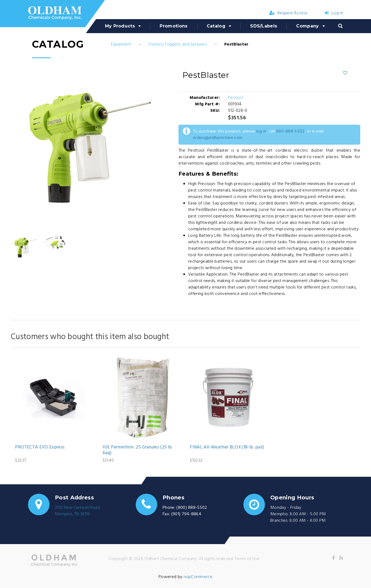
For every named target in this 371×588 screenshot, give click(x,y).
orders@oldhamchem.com (218, 138)
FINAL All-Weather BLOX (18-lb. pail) (227, 447)
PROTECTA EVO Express (40, 447)
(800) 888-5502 (192, 508)
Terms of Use (247, 559)
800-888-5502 (290, 131)
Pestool (235, 98)
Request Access (288, 13)
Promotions (174, 26)
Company (307, 26)
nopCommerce (198, 577)
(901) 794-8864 (186, 514)
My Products (120, 26)
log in (261, 131)
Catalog (216, 26)
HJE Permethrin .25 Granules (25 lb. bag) (138, 450)
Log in (334, 13)
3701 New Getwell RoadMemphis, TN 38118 (78, 511)
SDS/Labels (264, 26)
